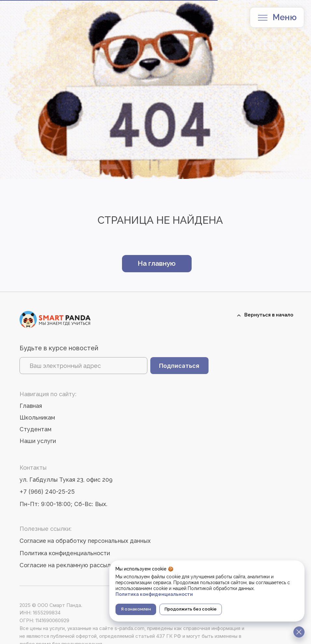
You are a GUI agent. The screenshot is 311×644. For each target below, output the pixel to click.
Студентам (35, 429)
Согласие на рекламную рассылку (68, 565)
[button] (263, 18)
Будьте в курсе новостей (59, 348)
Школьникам (37, 417)
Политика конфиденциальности (65, 553)
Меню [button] (285, 17)
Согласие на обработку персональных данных (85, 541)
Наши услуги (38, 441)
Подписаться (179, 366)
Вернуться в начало (269, 315)
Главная (31, 406)
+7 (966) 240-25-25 (47, 492)
